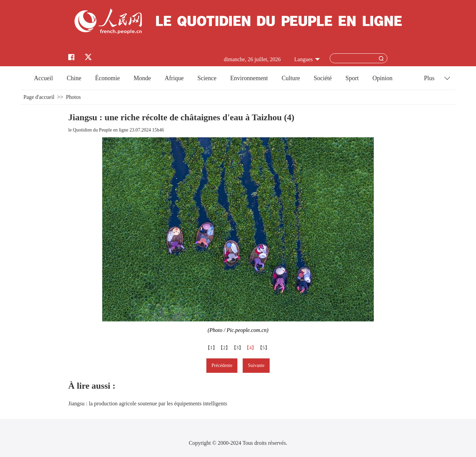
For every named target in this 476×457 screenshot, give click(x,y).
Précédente (222, 365)
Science (207, 78)
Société (323, 78)
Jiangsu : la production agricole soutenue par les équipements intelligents (148, 403)
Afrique (174, 78)
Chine (74, 78)
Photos (73, 97)
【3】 (238, 348)
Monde (142, 78)
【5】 (264, 348)
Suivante (256, 365)
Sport (352, 78)
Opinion (382, 78)
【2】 (225, 348)
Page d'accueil (39, 97)
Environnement (249, 78)
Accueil (43, 78)
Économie (107, 78)
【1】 (212, 348)
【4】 (251, 348)
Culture (291, 78)
